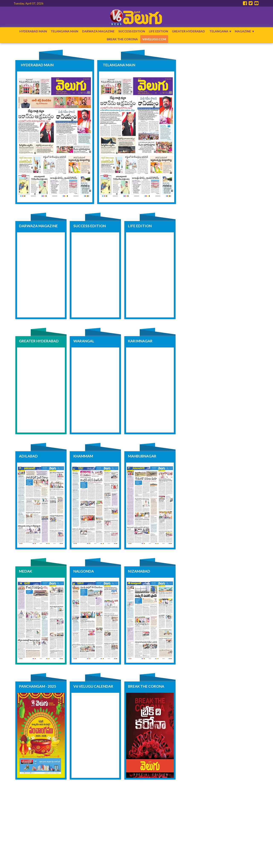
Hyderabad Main (33, 31)
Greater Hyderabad (188, 31)
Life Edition (158, 31)
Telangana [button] (219, 31)
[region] (218, 77)
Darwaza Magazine (98, 31)
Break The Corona (122, 39)
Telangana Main (65, 31)
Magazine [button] (243, 31)
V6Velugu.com (154, 39)
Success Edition (132, 31)
